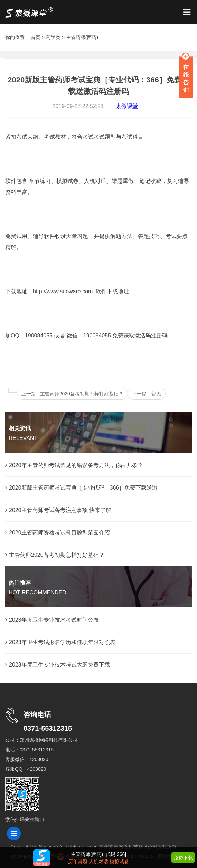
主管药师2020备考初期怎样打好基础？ (55, 555)
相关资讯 (20, 428)
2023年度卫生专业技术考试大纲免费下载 (58, 665)
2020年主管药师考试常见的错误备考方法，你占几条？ (74, 465)
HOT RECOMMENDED (37, 593)
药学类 (53, 37)
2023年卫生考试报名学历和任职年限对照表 (60, 642)
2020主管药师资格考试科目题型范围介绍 (58, 532)
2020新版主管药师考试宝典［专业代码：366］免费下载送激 (81, 488)
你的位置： (18, 37)
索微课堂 (127, 106)
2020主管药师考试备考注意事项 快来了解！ (61, 510)
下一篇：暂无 (147, 394)
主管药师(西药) (82, 37)
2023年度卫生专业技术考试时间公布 (52, 620)
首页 (36, 37)
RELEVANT (23, 438)
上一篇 (72, 394)
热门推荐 (20, 583)
